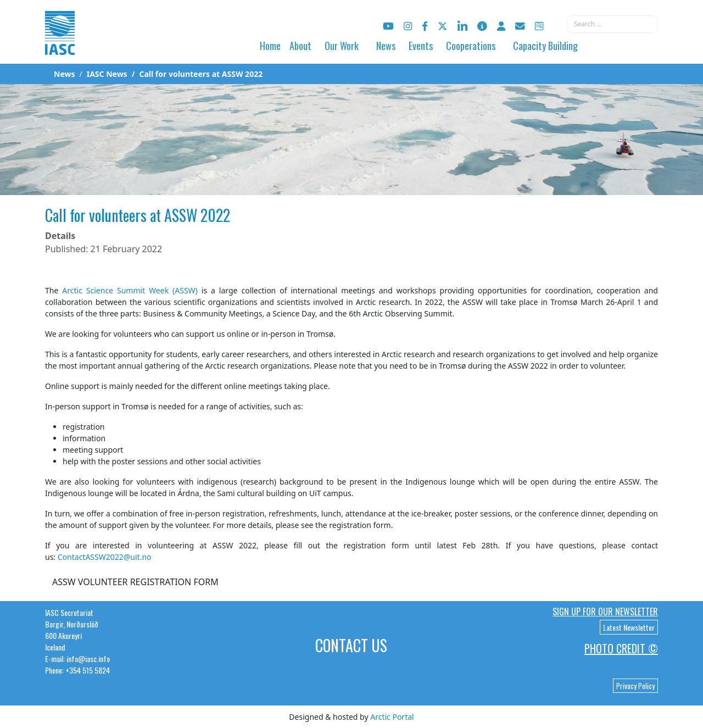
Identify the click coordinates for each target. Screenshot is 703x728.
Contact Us (351, 645)
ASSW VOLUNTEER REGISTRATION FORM (135, 582)
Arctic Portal (392, 717)
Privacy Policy (635, 686)
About (300, 46)
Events (421, 46)
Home (270, 46)
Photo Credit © (621, 648)
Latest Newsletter (629, 627)
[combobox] (612, 24)
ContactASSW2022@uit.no (105, 557)
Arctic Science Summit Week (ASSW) (130, 290)
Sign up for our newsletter (605, 612)
